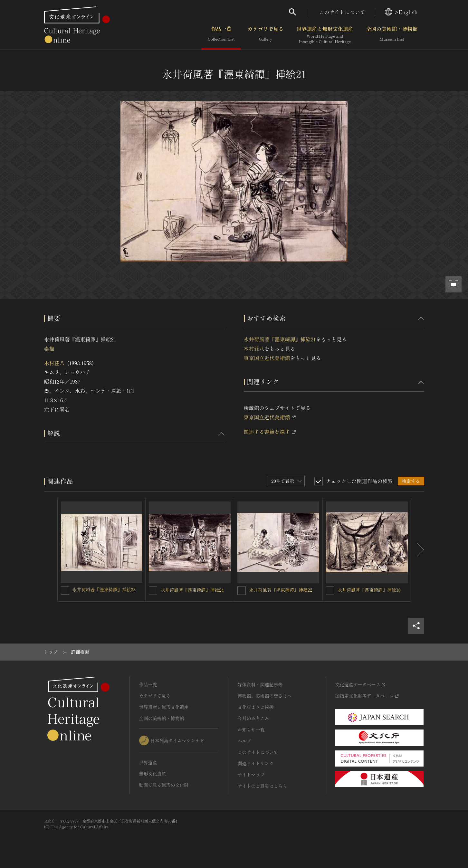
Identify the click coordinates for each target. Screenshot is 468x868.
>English (401, 12)
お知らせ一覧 (251, 730)
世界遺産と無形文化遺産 (325, 35)
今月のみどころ (253, 718)
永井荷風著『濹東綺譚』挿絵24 (192, 590)
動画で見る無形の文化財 (164, 785)
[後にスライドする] (418, 550)
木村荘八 (54, 363)
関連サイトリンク (256, 763)
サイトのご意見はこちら (263, 786)
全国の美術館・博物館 (392, 35)
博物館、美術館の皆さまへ (265, 696)
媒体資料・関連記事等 (260, 684)
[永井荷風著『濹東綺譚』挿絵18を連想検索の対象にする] (330, 591)
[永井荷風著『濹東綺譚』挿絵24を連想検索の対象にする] (153, 591)
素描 (49, 348)
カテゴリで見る (265, 35)
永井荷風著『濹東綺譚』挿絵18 (369, 590)
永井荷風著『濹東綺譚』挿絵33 (104, 589)
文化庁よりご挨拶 (256, 707)
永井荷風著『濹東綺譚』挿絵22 (281, 590)
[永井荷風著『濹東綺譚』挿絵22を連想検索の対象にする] (242, 591)
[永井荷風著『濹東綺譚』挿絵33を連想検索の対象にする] (65, 590)
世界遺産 (148, 762)
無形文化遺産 (153, 774)
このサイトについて (342, 12)
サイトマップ (251, 775)
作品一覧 (221, 35)
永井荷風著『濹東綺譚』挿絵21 (280, 339)
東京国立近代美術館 (267, 358)
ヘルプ (244, 741)
